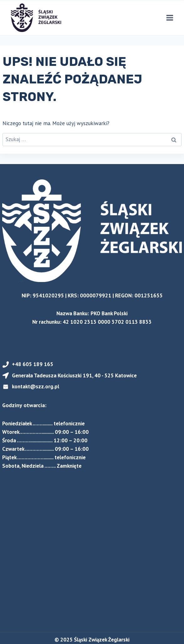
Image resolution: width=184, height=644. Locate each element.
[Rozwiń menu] (170, 18)
